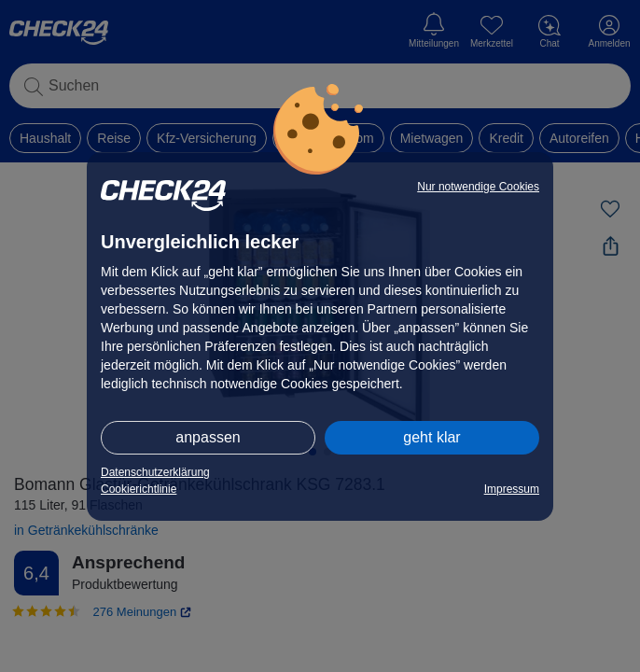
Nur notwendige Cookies (478, 187)
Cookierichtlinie (139, 489)
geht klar (431, 437)
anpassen (208, 437)
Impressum (512, 489)
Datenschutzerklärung (155, 472)
